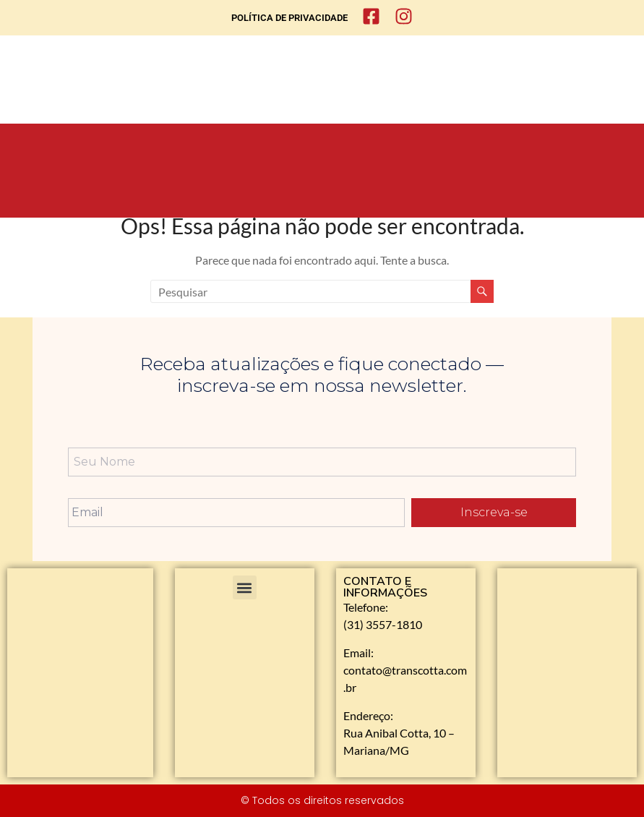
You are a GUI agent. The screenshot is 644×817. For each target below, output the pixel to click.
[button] (245, 587)
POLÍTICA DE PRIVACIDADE (289, 18)
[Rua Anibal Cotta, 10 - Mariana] (567, 657)
